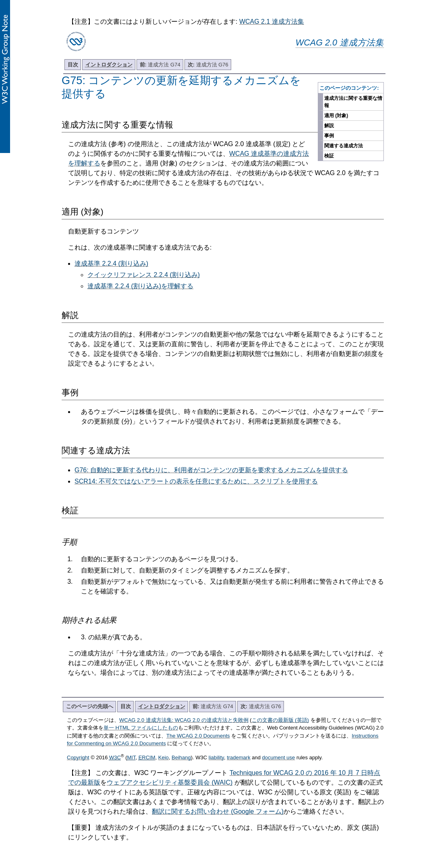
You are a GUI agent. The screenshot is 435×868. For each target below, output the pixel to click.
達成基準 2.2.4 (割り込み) (111, 263)
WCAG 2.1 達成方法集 (272, 22)
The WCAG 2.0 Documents (198, 736)
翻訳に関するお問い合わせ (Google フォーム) (218, 811)
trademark (239, 757)
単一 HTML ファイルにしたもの (141, 728)
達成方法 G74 (160, 65)
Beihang (181, 757)
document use (279, 757)
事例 (329, 136)
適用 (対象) (336, 116)
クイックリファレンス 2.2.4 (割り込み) (144, 275)
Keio (164, 757)
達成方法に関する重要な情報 (353, 102)
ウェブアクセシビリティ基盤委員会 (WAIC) (170, 782)
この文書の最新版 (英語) (280, 720)
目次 (73, 65)
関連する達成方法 (344, 146)
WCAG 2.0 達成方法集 (340, 42)
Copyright (78, 757)
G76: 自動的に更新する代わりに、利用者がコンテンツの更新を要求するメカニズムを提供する (211, 470)
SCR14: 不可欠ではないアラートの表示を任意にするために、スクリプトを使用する (196, 481)
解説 (329, 126)
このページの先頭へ (90, 706)
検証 (329, 156)
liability (216, 757)
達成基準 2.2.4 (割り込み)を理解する (140, 286)
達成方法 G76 (208, 65)
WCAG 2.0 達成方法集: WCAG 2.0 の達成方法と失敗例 (184, 720)
